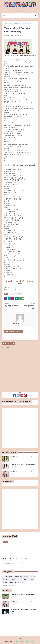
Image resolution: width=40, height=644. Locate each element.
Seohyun (19, 579)
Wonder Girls (12, 24)
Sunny (33, 579)
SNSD (13, 579)
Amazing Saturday (7, 576)
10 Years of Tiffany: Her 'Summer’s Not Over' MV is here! (24, 611)
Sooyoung (26, 579)
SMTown (33, 576)
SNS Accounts (6, 579)
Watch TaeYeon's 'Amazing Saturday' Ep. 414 (23, 457)
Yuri (22, 582)
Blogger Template (31, 641)
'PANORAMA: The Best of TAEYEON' (15, 558)
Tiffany (11, 582)
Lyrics (11, 294)
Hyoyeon (26, 576)
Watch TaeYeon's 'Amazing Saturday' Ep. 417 (23, 595)
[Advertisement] (20, 428)
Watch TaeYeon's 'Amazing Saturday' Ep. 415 (23, 465)
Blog (17, 641)
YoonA (17, 582)
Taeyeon (5, 582)
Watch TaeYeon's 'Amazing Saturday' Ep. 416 (23, 472)
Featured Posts (18, 576)
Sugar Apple (10, 35)
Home (6, 24)
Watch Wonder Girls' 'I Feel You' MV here (21, 282)
